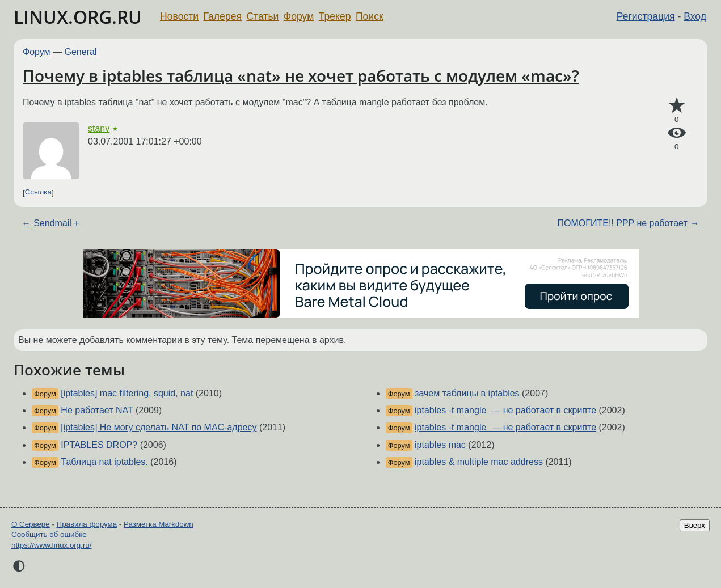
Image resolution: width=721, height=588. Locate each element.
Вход (695, 16)
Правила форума (87, 524)
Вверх (695, 525)
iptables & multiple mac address (479, 462)
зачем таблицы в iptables (467, 393)
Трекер (335, 16)
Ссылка (38, 193)
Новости (179, 16)
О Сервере (31, 524)
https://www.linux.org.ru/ (51, 545)
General (81, 52)
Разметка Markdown (159, 524)
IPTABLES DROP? (99, 445)
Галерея (223, 16)
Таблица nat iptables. (104, 462)
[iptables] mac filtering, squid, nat (127, 393)
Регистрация (646, 16)
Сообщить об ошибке (49, 534)
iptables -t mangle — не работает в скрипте (505, 410)
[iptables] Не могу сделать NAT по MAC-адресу (159, 427)
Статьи (262, 16)
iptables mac (440, 445)
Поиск (370, 16)
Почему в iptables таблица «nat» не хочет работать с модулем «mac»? (301, 75)
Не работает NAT (97, 410)
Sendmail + (56, 223)
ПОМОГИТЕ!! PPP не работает (623, 223)
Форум (299, 16)
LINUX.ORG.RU (78, 17)
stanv (99, 128)
